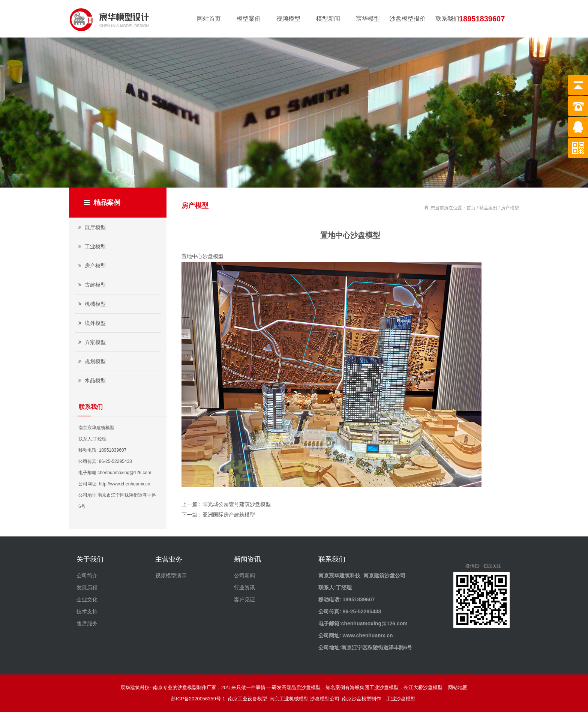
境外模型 (91, 323)
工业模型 (91, 246)
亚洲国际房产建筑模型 (229, 515)
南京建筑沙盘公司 (384, 575)
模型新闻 (328, 19)
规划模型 (91, 361)
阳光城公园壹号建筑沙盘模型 (237, 504)
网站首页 (209, 19)
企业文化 (87, 599)
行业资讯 (244, 587)
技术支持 (87, 611)
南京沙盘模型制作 (363, 699)
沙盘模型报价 (408, 19)
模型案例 (249, 19)
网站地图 (458, 687)
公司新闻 (244, 575)
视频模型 (288, 19)
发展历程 (87, 587)
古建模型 (91, 285)
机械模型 (91, 304)
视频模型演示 (171, 575)
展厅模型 (91, 227)
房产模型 (91, 266)
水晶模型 (91, 380)
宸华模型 (368, 19)
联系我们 (447, 19)
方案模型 (91, 342)
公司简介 (87, 575)
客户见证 (244, 599)
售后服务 (87, 623)
